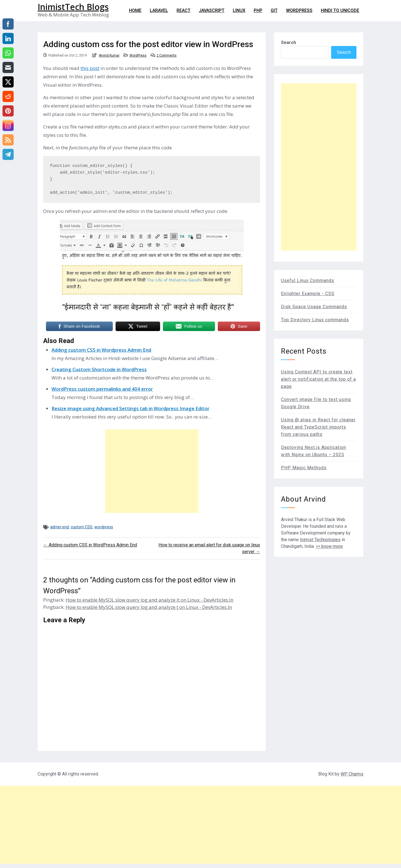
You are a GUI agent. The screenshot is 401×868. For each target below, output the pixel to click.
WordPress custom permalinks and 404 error (102, 389)
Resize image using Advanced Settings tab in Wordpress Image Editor (130, 408)
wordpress (104, 527)
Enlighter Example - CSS (308, 294)
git (274, 10)
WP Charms (352, 774)
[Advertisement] (152, 471)
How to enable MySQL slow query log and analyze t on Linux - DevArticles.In (149, 607)
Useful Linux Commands (308, 280)
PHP (258, 10)
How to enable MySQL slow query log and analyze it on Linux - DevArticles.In (150, 600)
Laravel (159, 10)
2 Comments (167, 55)
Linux (239, 10)
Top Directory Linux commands (315, 320)
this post (90, 68)
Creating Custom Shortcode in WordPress (99, 369)
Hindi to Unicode (340, 10)
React (184, 10)
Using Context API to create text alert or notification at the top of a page (318, 379)
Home (135, 10)
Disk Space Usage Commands (314, 307)
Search (288, 42)
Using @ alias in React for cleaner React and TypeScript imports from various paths (318, 427)
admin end (59, 527)
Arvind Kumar (109, 55)
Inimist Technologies (320, 540)
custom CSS (82, 527)
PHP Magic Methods (304, 468)
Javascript (212, 10)
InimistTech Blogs (73, 7)
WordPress (299, 10)
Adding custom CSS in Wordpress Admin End (101, 350)
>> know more (329, 546)
